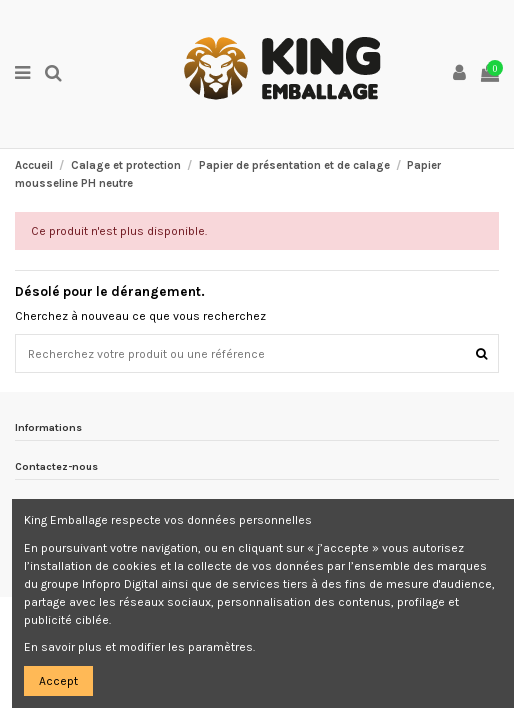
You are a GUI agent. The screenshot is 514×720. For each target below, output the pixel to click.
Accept (58, 681)
